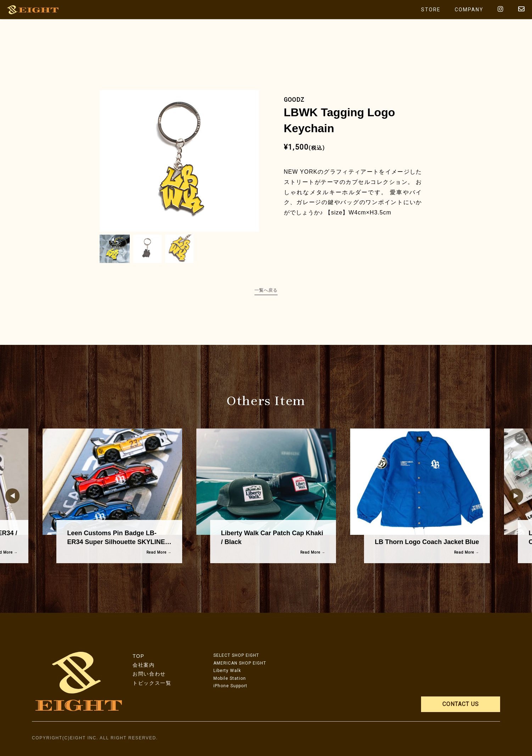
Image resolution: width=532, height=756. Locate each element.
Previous (9, 496)
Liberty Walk (227, 671)
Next (513, 496)
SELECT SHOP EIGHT (236, 655)
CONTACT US (461, 704)
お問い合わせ (149, 674)
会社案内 (144, 665)
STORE (431, 10)
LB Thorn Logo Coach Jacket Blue (427, 542)
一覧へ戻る (266, 290)
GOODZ (294, 100)
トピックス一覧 (152, 683)
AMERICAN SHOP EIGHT (240, 663)
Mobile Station (230, 678)
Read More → (159, 552)
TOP (138, 656)
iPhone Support (230, 686)
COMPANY (469, 10)
